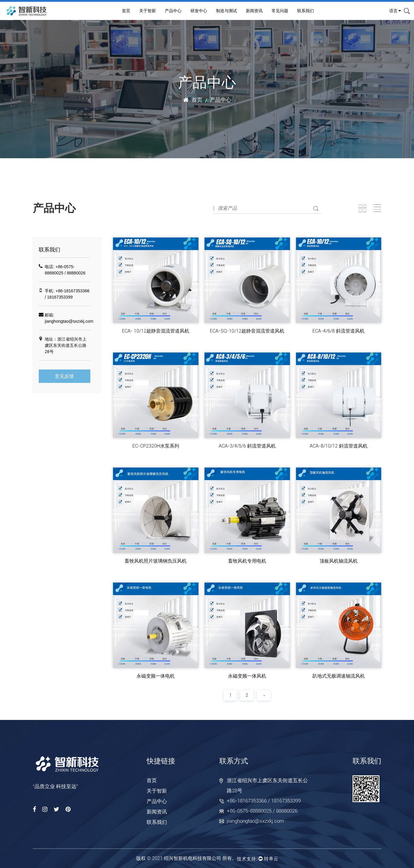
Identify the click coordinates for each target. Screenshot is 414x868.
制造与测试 (227, 11)
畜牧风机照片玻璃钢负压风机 (156, 561)
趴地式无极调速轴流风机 (339, 676)
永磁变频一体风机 (247, 676)
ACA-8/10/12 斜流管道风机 (339, 446)
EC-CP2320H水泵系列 (156, 446)
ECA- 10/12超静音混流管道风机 (156, 331)
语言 (395, 11)
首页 (126, 11)
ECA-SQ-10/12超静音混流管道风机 (247, 331)
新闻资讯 (254, 11)
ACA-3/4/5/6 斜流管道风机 (247, 446)
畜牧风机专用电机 (247, 561)
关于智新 (148, 11)
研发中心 (199, 11)
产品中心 (173, 11)
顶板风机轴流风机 (339, 561)
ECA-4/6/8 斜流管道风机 (338, 331)
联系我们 (306, 11)
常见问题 (280, 11)
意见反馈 (64, 376)
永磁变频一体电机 (156, 676)
